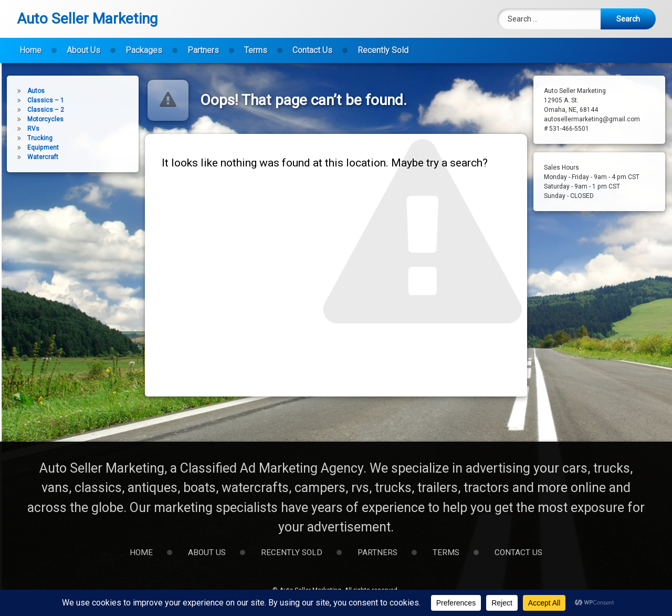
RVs (21, 129)
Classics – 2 (33, 110)
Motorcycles (33, 119)
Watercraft (30, 157)
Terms (256, 44)
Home (30, 44)
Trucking (27, 138)
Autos (23, 91)
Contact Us (312, 44)
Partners (203, 44)
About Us (83, 44)
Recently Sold (383, 44)
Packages (144, 44)
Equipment (30, 148)
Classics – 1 (33, 100)
